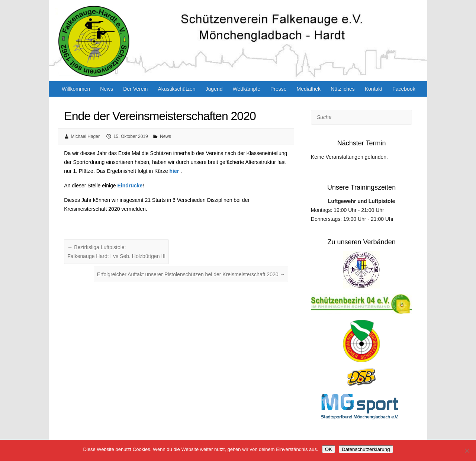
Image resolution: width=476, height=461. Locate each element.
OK (329, 449)
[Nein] (467, 451)
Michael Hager (85, 136)
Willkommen (76, 89)
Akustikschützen (176, 89)
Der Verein (135, 89)
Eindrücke (130, 186)
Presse (279, 89)
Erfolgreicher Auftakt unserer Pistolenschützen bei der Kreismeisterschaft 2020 (191, 274)
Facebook (404, 89)
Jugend (214, 89)
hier (174, 171)
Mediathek (309, 89)
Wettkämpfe (247, 89)
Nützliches (343, 89)
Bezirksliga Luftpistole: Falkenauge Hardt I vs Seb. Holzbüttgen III (116, 252)
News (107, 89)
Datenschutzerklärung (366, 449)
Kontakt (374, 89)
